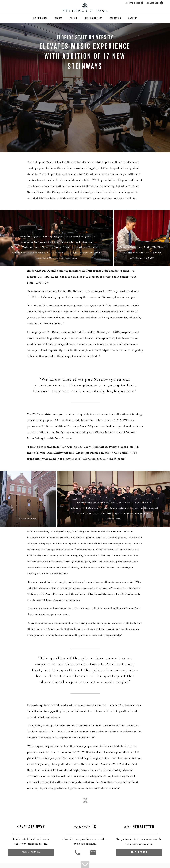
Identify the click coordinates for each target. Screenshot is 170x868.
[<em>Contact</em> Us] (93, 855)
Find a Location (31, 852)
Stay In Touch (139, 852)
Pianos (59, 18)
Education (115, 18)
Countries (153, 3)
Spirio (74, 18)
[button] (142, 3)
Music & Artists (93, 18)
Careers (133, 18)
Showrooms (133, 3)
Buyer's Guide (40, 18)
